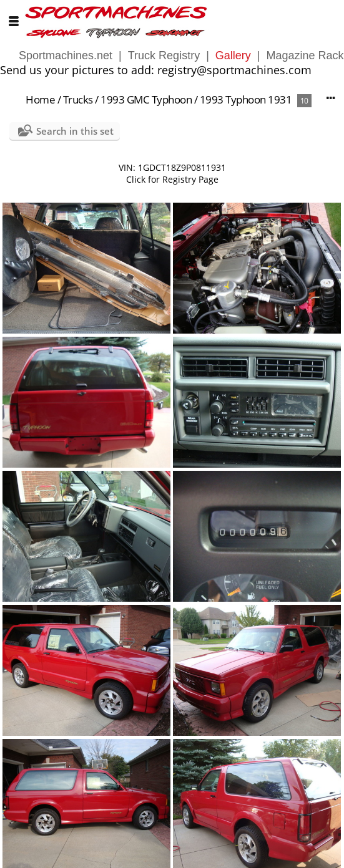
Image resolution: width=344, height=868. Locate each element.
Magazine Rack (305, 55)
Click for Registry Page (172, 179)
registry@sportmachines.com (234, 70)
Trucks (78, 99)
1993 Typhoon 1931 (246, 99)
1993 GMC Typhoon (146, 99)
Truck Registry (164, 55)
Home (40, 99)
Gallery (233, 55)
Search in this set (75, 131)
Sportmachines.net (66, 55)
